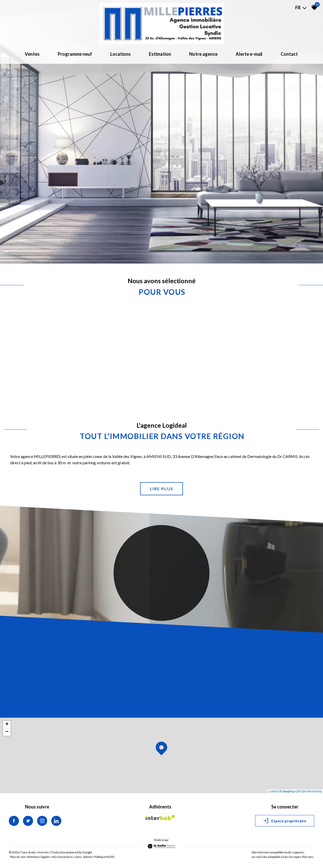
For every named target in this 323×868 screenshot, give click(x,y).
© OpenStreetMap (310, 791)
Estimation (160, 54)
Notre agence (203, 54)
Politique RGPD (104, 857)
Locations (120, 54)
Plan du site (18, 857)
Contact (289, 54)
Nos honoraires (62, 857)
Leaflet (273, 791)
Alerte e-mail (249, 54)
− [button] (7, 732)
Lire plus (162, 489)
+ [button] (7, 725)
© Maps (288, 791)
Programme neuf (75, 54)
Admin (88, 857)
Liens (78, 857)
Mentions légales (39, 857)
